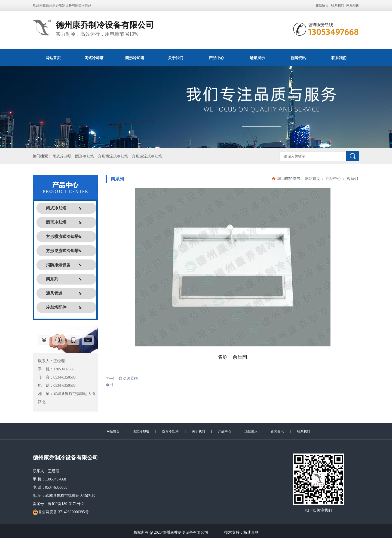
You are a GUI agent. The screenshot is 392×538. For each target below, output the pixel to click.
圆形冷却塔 (135, 58)
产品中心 (216, 58)
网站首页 (53, 58)
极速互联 (251, 532)
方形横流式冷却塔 (113, 156)
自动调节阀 (128, 378)
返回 (109, 385)
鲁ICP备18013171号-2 (66, 504)
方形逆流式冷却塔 (147, 156)
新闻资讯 (298, 58)
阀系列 (352, 179)
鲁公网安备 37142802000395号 (61, 512)
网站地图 (353, 5)
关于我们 (176, 58)
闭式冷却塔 (94, 58)
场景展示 (257, 58)
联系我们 (338, 5)
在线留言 (322, 5)
